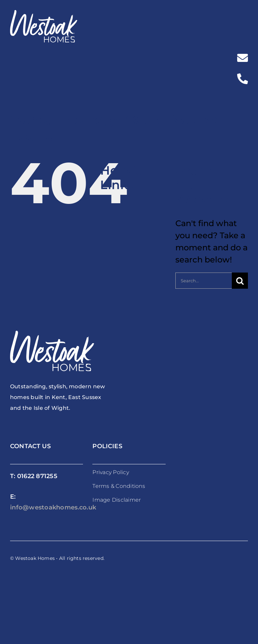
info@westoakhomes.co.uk (53, 507)
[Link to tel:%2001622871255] (243, 79)
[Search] (240, 281)
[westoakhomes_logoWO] (44, 14)
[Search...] (204, 281)
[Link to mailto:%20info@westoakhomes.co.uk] (243, 58)
